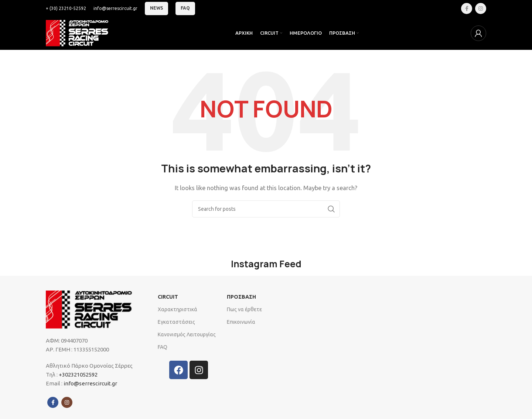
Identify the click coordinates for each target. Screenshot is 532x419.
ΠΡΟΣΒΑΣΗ (241, 297)
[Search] (266, 209)
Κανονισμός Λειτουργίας (187, 334)
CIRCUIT (168, 297)
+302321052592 (78, 375)
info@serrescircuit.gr (90, 383)
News (156, 8)
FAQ (185, 8)
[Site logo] (79, 33)
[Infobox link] (66, 8)
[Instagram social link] (481, 8)
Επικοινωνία (241, 322)
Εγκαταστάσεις (176, 322)
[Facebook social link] (467, 8)
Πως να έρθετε (244, 309)
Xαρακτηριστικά (178, 309)
